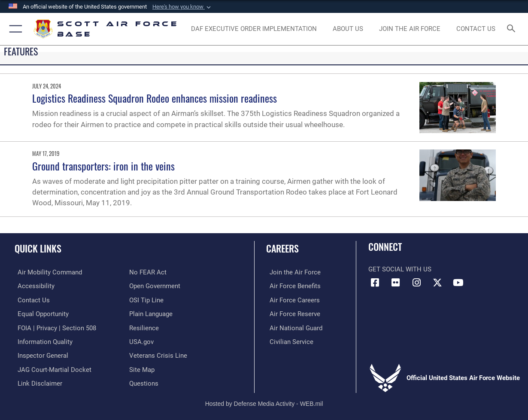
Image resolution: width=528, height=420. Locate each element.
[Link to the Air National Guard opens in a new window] (293, 327)
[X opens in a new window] (437, 283)
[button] (182, 7)
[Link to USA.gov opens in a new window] (141, 340)
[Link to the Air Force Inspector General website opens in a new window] (40, 354)
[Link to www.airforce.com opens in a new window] (292, 272)
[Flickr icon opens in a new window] (396, 283)
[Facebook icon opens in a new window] (375, 283)
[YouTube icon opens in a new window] (458, 283)
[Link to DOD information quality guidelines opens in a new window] (42, 340)
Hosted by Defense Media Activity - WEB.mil (264, 401)
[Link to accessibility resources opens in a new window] (33, 286)
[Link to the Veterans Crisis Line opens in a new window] (158, 354)
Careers (282, 248)
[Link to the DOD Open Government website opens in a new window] (155, 286)
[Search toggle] (513, 29)
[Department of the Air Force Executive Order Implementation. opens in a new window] (254, 29)
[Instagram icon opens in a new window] (416, 283)
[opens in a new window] (410, 29)
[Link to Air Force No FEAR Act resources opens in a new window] (148, 272)
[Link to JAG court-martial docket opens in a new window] (52, 368)
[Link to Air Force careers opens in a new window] (291, 299)
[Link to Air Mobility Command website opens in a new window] (47, 272)
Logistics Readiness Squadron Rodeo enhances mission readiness (155, 98)
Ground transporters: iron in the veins (103, 166)
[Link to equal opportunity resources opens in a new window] (40, 313)
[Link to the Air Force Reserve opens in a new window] (291, 313)
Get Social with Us (400, 269)
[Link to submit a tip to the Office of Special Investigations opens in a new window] (146, 299)
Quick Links (38, 248)
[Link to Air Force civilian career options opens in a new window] (288, 340)
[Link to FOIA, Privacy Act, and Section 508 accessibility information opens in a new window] (54, 327)
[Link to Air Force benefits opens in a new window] (292, 286)
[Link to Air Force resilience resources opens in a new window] (144, 327)
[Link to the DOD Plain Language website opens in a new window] (151, 313)
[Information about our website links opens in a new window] (37, 381)
